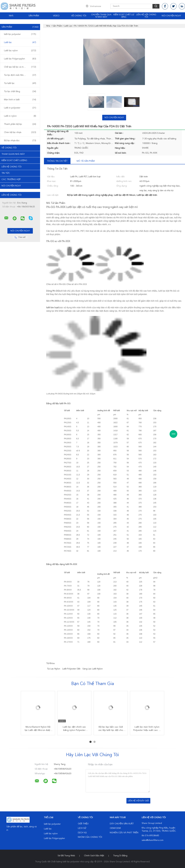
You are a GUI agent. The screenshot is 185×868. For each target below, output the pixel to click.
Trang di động (120, 856)
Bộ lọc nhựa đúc (20, 141)
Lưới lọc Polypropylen (20, 59)
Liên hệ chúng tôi (11, 167)
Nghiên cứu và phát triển (124, 833)
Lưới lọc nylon (20, 51)
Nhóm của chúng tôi (90, 837)
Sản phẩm (34, 16)
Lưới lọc (20, 42)
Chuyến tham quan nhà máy (101, 16)
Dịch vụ (82, 833)
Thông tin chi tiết (57, 161)
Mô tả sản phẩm (86, 161)
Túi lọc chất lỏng (20, 91)
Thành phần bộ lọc (20, 124)
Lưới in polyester (20, 108)
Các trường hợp (11, 179)
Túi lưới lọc (20, 83)
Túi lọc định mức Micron (20, 75)
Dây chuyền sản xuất (122, 824)
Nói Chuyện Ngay (171, 16)
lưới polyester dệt (71, 669)
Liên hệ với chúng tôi (146, 16)
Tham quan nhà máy (13, 154)
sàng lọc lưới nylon (93, 669)
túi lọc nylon (54, 669)
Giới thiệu (83, 824)
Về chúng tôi (79, 16)
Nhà (11, 16)
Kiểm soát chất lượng (124, 16)
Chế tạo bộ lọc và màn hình (20, 67)
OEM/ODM (115, 828)
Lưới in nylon (20, 116)
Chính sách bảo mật (94, 856)
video (56, 16)
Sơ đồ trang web (66, 856)
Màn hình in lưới (20, 100)
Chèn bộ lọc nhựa (20, 132)
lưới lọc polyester (20, 34)
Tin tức (6, 173)
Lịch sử (82, 828)
